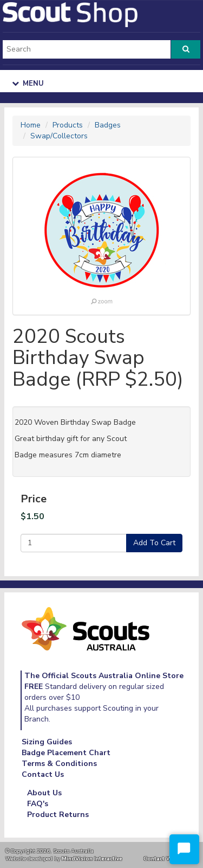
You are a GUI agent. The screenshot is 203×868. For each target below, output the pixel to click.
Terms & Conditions (59, 764)
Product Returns (58, 815)
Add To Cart (154, 543)
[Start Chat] (184, 849)
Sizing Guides (47, 742)
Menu (28, 84)
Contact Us (43, 774)
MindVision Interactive (92, 859)
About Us (44, 793)
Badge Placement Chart (66, 753)
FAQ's (38, 804)
